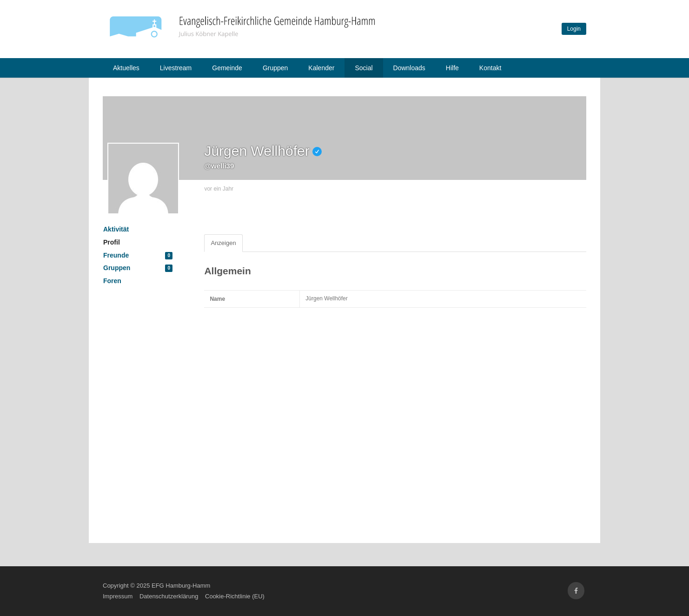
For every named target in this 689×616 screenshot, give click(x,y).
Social (364, 68)
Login (574, 29)
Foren (112, 281)
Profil (112, 242)
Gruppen (275, 68)
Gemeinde (227, 68)
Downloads (409, 68)
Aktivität (116, 229)
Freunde (138, 255)
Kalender (321, 68)
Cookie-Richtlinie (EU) (235, 596)
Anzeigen (223, 243)
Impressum (118, 596)
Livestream (176, 68)
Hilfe (452, 68)
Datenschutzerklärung (169, 596)
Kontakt (490, 68)
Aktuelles (126, 68)
